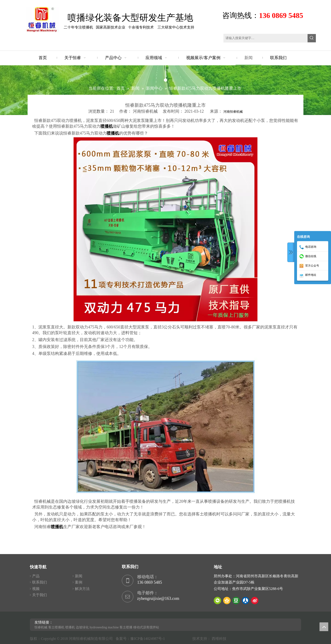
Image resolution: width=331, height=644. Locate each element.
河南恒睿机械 (233, 112)
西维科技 (219, 639)
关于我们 (40, 595)
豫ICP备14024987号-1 (148, 639)
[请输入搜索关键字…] (266, 38)
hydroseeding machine (104, 627)
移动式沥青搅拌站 (146, 627)
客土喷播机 (56, 627)
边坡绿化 (82, 627)
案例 (79, 582)
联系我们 (40, 582)
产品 (36, 576)
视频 (36, 589)
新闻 (79, 576)
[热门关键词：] (312, 38)
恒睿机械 (41, 627)
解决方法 (82, 589)
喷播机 (70, 627)
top (324, 627)
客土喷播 (126, 627)
